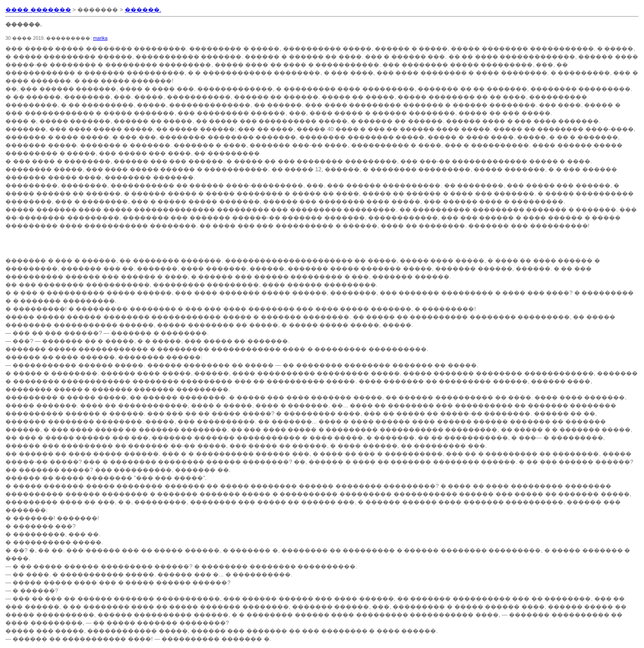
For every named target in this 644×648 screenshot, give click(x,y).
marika (100, 38)
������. (143, 10)
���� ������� (38, 10)
